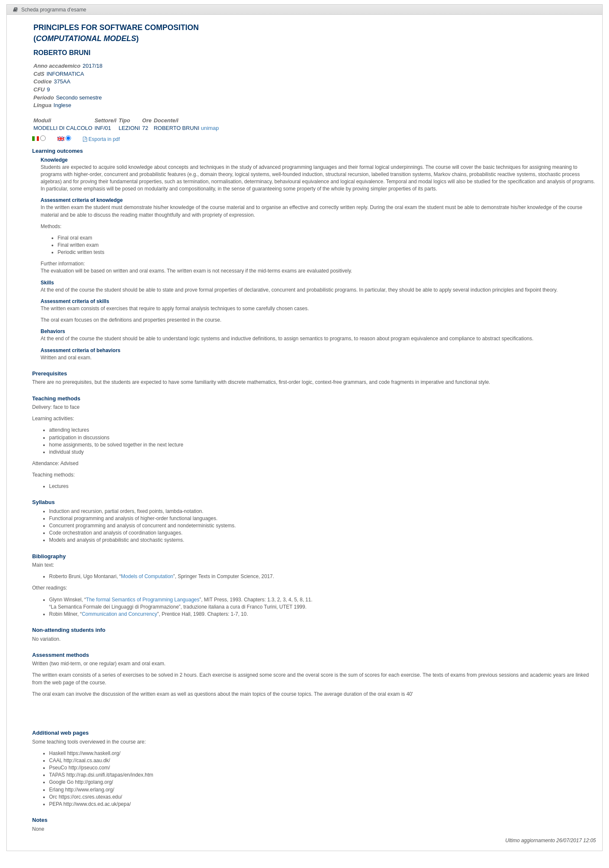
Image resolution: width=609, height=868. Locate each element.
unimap (210, 128)
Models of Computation (147, 576)
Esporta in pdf (101, 139)
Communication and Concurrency (119, 614)
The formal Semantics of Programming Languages (143, 600)
